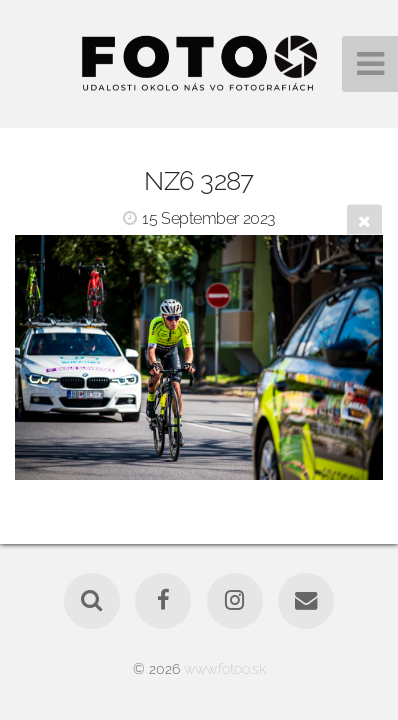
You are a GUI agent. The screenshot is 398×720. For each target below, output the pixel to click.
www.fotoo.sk (225, 668)
